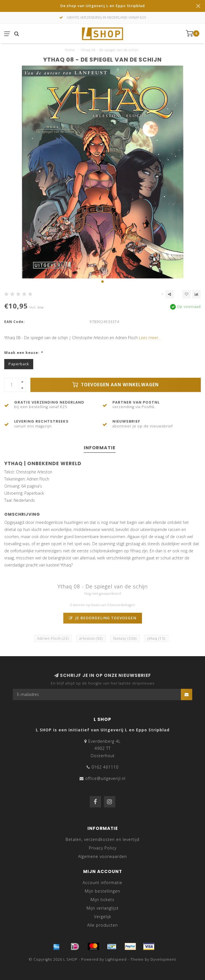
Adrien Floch (53, 638)
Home (70, 50)
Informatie (100, 448)
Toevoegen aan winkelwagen (116, 385)
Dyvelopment (163, 959)
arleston (91, 638)
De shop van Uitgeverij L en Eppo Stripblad (102, 6)
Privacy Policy (103, 848)
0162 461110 (105, 767)
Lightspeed (116, 959)
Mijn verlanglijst (103, 908)
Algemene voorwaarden (102, 856)
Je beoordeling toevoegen (103, 618)
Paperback (19, 364)
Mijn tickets (102, 900)
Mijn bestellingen (102, 891)
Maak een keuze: (24, 353)
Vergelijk (103, 917)
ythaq (156, 638)
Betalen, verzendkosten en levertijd (102, 839)
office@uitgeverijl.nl (105, 778)
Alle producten (102, 925)
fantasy (125, 638)
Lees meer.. (149, 338)
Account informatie (102, 883)
